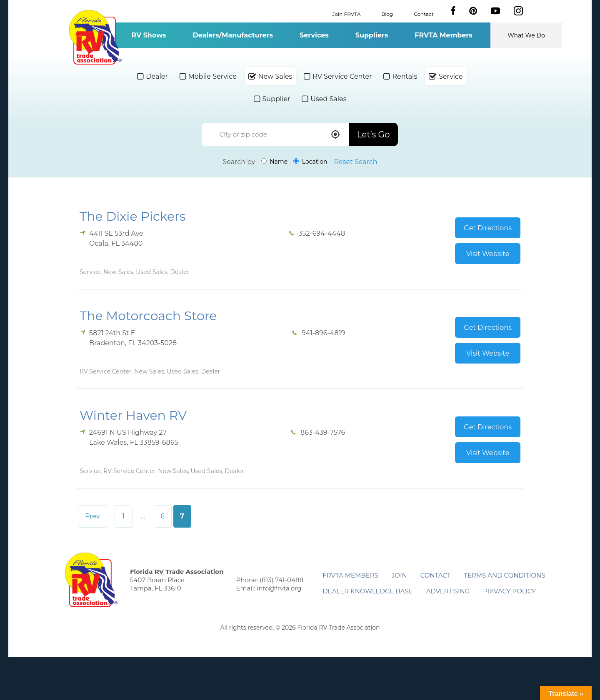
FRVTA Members (444, 35)
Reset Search (356, 162)
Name (275, 162)
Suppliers (372, 35)
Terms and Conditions (504, 575)
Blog (387, 14)
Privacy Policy (509, 591)
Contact (424, 14)
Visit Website (488, 254)
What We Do (526, 35)
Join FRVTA (347, 14)
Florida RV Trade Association (95, 37)
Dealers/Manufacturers (233, 35)
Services (314, 35)
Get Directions (488, 228)
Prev (92, 516)
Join (399, 575)
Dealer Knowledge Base (367, 591)
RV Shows (149, 35)
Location (310, 162)
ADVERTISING (448, 591)
